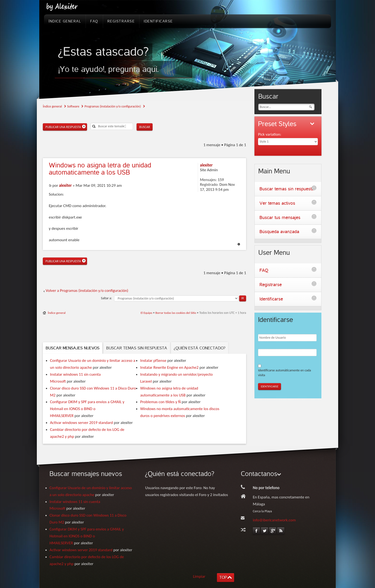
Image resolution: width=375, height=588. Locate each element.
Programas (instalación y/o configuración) (113, 106)
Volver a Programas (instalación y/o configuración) (87, 291)
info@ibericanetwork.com (274, 520)
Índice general (52, 106)
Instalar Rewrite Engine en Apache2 (169, 367)
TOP (223, 577)
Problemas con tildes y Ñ (160, 402)
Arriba (239, 244)
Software (73, 106)
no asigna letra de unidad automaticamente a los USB (100, 169)
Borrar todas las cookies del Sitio (176, 313)
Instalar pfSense (153, 361)
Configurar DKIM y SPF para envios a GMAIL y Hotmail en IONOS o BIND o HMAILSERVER (87, 409)
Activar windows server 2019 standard (81, 423)
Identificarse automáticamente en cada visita (284, 373)
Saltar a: (106, 298)
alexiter (65, 185)
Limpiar (199, 576)
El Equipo (146, 313)
